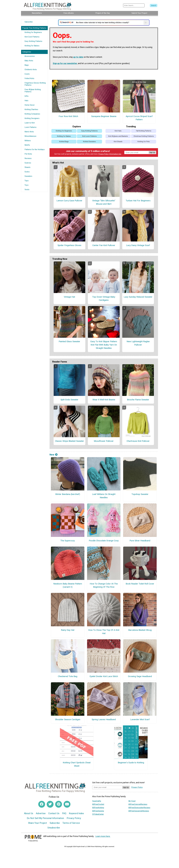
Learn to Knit (30, 123)
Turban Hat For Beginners (138, 201)
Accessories (30, 56)
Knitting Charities (31, 109)
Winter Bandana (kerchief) (68, 494)
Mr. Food (132, 801)
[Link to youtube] (67, 804)
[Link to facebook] (42, 804)
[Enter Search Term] (134, 5)
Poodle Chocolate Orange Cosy (104, 541)
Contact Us (54, 813)
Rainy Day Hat (68, 630)
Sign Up (152, 152)
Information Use (115, 154)
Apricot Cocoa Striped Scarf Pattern (139, 118)
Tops (27, 181)
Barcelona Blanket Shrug (140, 630)
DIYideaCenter (98, 814)
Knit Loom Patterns (89, 136)
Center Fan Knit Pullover (104, 245)
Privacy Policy (104, 154)
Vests (27, 190)
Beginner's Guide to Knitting (131, 763)
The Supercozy (68, 541)
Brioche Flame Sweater (138, 400)
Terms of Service (71, 823)
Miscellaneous (30, 136)
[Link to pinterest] (59, 804)
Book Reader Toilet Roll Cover (140, 584)
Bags (27, 65)
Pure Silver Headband (140, 541)
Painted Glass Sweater (69, 341)
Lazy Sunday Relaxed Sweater (138, 297)
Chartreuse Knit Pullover (138, 441)
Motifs (27, 145)
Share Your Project (38, 823)
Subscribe (29, 22)
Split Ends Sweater (69, 400)
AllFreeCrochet (98, 804)
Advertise (41, 813)
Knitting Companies (32, 114)
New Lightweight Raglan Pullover (138, 343)
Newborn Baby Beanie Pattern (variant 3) (68, 585)
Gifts (26, 96)
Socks (27, 172)
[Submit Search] (154, 5)
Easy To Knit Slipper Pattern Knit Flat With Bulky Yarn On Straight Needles (104, 345)
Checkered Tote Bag (68, 676)
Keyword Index (76, 813)
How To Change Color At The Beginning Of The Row (104, 585)
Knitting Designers (32, 118)
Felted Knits (29, 78)
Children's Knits (31, 70)
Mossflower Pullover (104, 441)
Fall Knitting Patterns (144, 131)
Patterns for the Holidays (35, 149)
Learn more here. (103, 836)
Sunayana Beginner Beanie (104, 116)
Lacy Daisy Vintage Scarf (138, 245)
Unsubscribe (54, 828)
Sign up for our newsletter (65, 63)
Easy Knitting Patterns (33, 41)
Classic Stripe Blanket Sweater (69, 441)
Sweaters (28, 176)
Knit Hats (118, 131)
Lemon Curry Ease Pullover (69, 201)
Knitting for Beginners (33, 32)
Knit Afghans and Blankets (118, 136)
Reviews (28, 158)
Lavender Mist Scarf (140, 719)
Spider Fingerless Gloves (69, 245)
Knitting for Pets (144, 142)
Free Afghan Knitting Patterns (33, 91)
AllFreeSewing (98, 811)
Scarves (28, 163)
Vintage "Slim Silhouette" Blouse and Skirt (104, 202)
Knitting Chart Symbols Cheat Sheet (77, 764)
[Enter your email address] (107, 787)
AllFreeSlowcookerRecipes (139, 808)
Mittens (28, 141)
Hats (26, 101)
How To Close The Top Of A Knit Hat (104, 632)
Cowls (27, 74)
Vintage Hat (69, 297)
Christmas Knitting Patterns (144, 136)
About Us (29, 813)
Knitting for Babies (32, 46)
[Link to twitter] (50, 804)
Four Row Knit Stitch (68, 116)
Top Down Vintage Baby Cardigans (104, 298)
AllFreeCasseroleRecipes (139, 811)
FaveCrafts (97, 801)
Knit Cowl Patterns (32, 37)
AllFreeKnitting (98, 808)
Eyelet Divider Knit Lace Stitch (104, 676)
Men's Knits (29, 132)
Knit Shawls (118, 142)
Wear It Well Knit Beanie (104, 400)
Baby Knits (29, 61)
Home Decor (30, 105)
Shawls (27, 167)
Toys (26, 185)
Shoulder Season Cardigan (68, 719)
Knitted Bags (64, 142)
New (54, 455)
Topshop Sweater (140, 494)
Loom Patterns (30, 127)
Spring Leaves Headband (104, 719)
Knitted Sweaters (89, 142)
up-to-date (78, 57)
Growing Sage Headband (140, 676)
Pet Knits (28, 154)
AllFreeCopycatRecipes (138, 804)
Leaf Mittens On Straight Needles (104, 496)
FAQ (64, 813)
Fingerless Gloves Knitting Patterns (35, 84)
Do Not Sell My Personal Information (45, 818)
